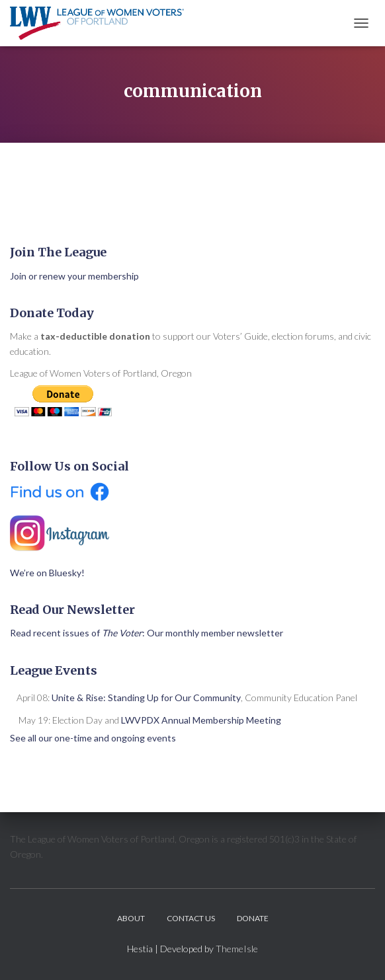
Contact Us (191, 918)
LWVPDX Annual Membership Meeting (201, 720)
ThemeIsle (237, 949)
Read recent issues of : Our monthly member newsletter (147, 633)
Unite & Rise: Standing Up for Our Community (146, 697)
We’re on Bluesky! (47, 573)
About (131, 918)
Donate (253, 918)
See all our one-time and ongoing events (93, 738)
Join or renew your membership (74, 276)
